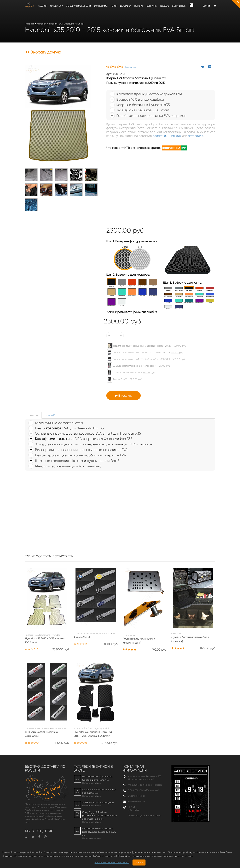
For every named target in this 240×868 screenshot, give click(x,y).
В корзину (123, 396)
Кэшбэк (164, 6)
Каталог (42, 6)
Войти (206, 6)
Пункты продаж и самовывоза (144, 816)
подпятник (160, 136)
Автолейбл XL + (123, 379)
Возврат (139, 6)
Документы (179, 6)
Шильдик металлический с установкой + (137, 366)
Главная (29, 24)
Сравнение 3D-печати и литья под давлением (99, 791)
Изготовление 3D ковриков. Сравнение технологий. (97, 778)
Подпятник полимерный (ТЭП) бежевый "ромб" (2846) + (145, 346)
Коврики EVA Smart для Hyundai (67, 24)
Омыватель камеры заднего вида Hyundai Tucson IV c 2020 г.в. (99, 832)
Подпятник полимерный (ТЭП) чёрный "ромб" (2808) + (144, 359)
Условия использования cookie (112, 863)
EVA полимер (101, 6)
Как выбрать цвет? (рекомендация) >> (132, 312)
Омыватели (57, 6)
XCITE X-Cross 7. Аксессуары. (98, 803)
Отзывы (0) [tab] (50, 415)
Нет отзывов (130, 67)
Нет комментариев (91, 783)
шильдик (175, 136)
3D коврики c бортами (79, 6)
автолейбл (195, 136)
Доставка (126, 6)
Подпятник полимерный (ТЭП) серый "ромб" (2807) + (143, 353)
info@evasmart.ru (136, 801)
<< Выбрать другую (43, 52)
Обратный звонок (137, 796)
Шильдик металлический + (129, 373)
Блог (114, 6)
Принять (139, 863)
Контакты (152, 6)
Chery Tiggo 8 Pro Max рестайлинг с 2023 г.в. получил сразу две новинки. (99, 816)
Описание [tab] (33, 415)
